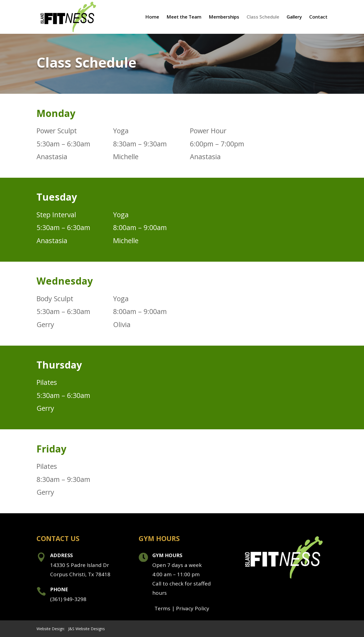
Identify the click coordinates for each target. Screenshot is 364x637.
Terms (162, 608)
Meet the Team (184, 17)
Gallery (294, 17)
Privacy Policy (193, 608)
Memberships (224, 17)
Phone (59, 589)
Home (152, 17)
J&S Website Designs (87, 629)
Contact (318, 17)
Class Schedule (263, 17)
